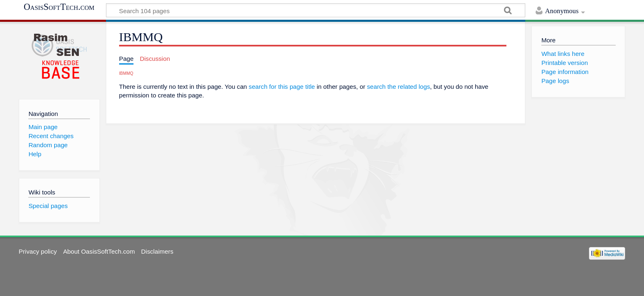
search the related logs (398, 87)
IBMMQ (126, 73)
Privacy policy (38, 251)
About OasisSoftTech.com (99, 251)
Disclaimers (157, 251)
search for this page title (282, 87)
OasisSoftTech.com (59, 7)
